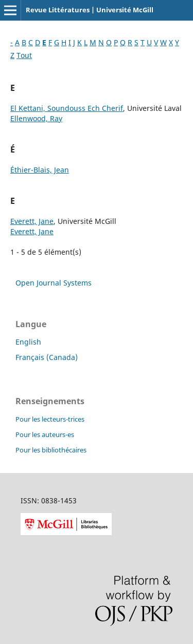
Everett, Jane (32, 221)
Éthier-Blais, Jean (40, 170)
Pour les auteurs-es (45, 434)
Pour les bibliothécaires (51, 450)
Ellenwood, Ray (36, 118)
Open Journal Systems (54, 283)
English (28, 342)
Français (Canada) (47, 357)
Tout (24, 55)
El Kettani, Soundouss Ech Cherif (67, 108)
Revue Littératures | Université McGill (90, 10)
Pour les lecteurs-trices (50, 419)
